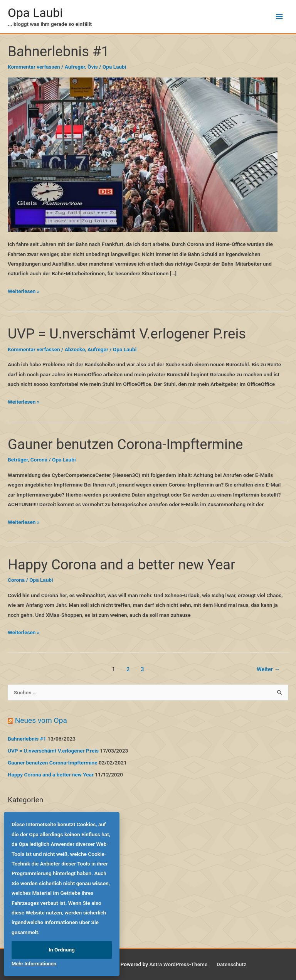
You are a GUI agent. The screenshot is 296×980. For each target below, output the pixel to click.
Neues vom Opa (41, 720)
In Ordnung (62, 950)
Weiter (268, 669)
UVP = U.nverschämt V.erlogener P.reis (127, 334)
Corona (39, 460)
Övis (93, 67)
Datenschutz (231, 964)
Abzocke (75, 349)
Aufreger (75, 67)
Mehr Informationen (34, 964)
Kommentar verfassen (34, 67)
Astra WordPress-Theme (178, 964)
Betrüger (18, 460)
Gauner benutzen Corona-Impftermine (125, 444)
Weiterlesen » (24, 291)
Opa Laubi (35, 13)
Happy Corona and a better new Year (121, 565)
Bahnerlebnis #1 (58, 51)
